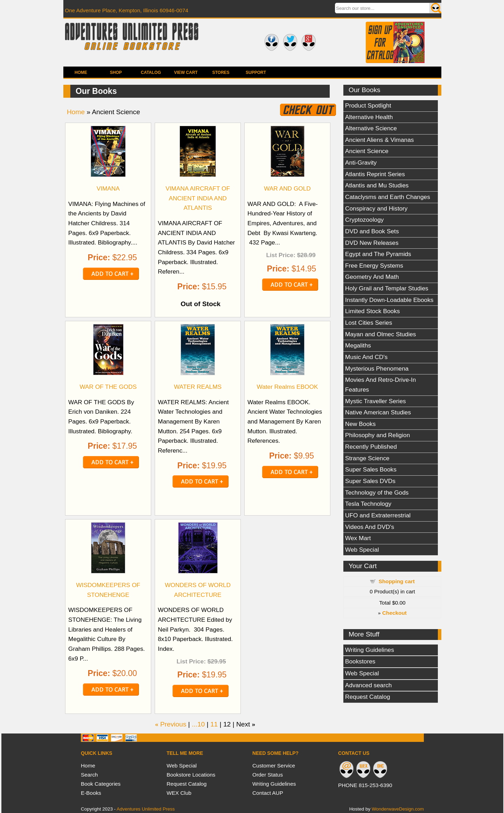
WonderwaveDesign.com (398, 809)
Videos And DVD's (370, 527)
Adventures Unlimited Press (146, 809)
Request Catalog (368, 697)
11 (214, 724)
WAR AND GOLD (287, 188)
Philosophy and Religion (377, 435)
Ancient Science (367, 151)
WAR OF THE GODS (108, 387)
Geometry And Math (372, 277)
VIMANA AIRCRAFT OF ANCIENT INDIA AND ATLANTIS (198, 198)
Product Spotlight (368, 105)
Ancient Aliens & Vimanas (379, 140)
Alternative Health (369, 117)
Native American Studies (378, 412)
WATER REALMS (198, 387)
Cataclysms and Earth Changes (388, 197)
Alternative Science (371, 128)
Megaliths (358, 345)
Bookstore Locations (191, 775)
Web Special (362, 550)
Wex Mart (358, 538)
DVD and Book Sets (372, 231)
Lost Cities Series (369, 323)
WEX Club (179, 793)
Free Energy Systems (374, 266)
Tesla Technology (368, 504)
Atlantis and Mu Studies (377, 185)
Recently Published (371, 447)
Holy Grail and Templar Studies (387, 288)
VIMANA (108, 188)
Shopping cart (397, 581)
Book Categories (101, 784)
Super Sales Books (371, 469)
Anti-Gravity (361, 163)
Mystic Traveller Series (376, 401)
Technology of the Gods (377, 492)
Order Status (268, 775)
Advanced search (368, 685)
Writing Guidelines (370, 650)
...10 (198, 724)
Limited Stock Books (372, 311)
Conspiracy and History (376, 208)
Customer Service (274, 766)
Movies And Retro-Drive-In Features (380, 385)
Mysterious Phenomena (377, 368)
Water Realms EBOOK (288, 387)
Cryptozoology (364, 220)
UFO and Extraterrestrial (378, 515)
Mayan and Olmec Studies (381, 334)
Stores (221, 73)
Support (256, 73)
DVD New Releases (372, 243)
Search (89, 775)
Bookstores (360, 661)
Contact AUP (268, 793)
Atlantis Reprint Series (375, 174)
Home (81, 73)
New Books (360, 424)
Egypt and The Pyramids (378, 254)
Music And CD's (366, 357)
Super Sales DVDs (370, 481)
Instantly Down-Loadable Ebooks (389, 300)
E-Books (91, 793)
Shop (116, 73)
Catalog (151, 73)
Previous (173, 724)
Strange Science (367, 458)
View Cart (186, 73)
